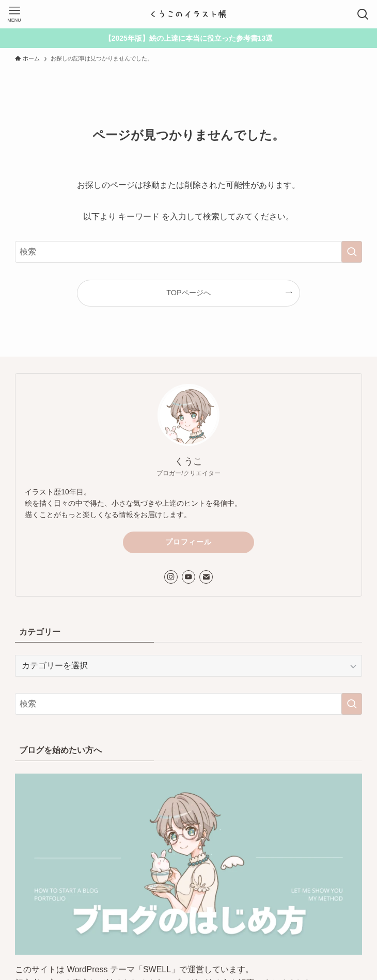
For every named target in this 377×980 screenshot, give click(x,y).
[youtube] (189, 577)
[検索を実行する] (352, 252)
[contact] (206, 577)
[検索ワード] (189, 252)
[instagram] (171, 577)
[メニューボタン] (14, 14)
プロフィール (189, 542)
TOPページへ (188, 293)
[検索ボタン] (363, 14)
